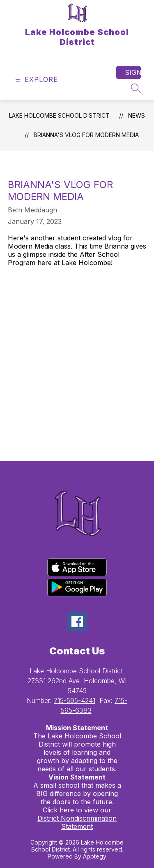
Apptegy (95, 856)
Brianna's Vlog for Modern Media (86, 135)
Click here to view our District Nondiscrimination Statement (77, 818)
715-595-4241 (75, 700)
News (137, 115)
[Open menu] (36, 80)
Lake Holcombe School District (59, 115)
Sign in (133, 72)
